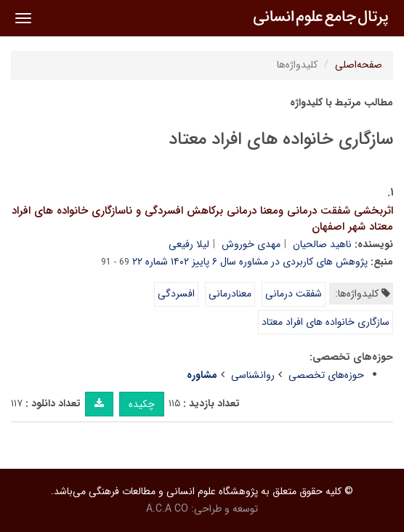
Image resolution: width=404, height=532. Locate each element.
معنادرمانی (230, 294)
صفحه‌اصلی (359, 65)
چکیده (142, 404)
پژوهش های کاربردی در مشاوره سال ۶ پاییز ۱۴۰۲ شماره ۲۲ (250, 262)
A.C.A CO (167, 509)
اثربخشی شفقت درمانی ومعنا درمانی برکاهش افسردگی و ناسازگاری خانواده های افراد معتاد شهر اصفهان (202, 219)
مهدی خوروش (251, 244)
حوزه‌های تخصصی (326, 375)
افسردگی (176, 294)
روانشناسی (253, 375)
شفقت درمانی (294, 294)
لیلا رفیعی (189, 244)
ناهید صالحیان (322, 244)
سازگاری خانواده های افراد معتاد (326, 322)
